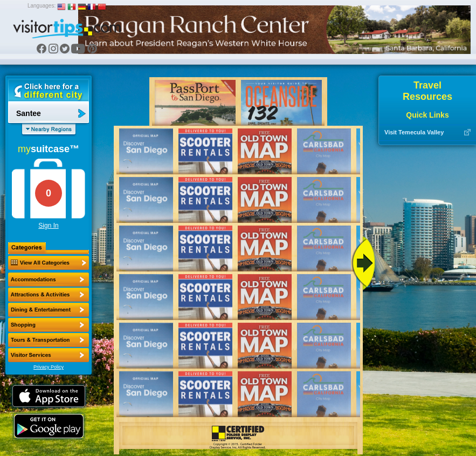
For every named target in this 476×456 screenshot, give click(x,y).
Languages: (42, 6)
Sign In (48, 226)
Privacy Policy (49, 367)
